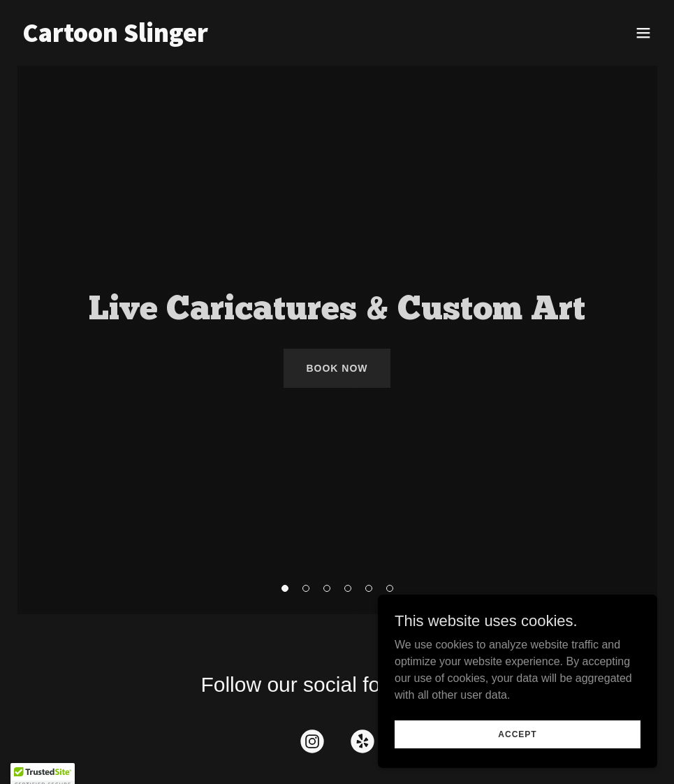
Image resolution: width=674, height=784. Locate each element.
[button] (643, 33)
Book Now (337, 368)
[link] (115, 38)
